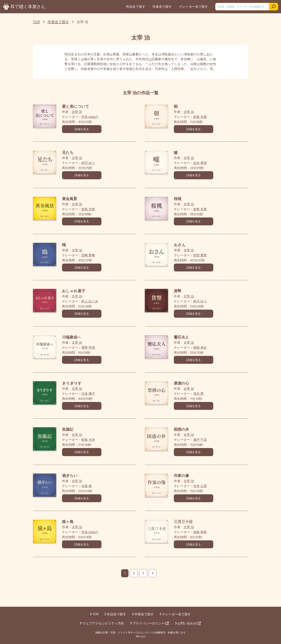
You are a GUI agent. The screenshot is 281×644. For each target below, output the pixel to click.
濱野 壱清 (95, 356)
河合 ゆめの (97, 117)
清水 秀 (206, 404)
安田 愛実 (207, 261)
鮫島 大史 (95, 452)
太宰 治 (84, 112)
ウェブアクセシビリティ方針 (102, 623)
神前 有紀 (207, 356)
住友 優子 (95, 404)
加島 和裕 (207, 548)
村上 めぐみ (97, 308)
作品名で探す (135, 7)
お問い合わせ (188, 623)
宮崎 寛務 (95, 261)
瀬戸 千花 (207, 452)
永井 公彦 (207, 500)
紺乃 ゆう (95, 165)
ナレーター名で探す (193, 7)
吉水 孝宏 (207, 165)
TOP (36, 22)
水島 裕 (94, 500)
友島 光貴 (207, 117)
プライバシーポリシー (149, 623)
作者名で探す (162, 7)
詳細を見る (89, 130)
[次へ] (163, 591)
